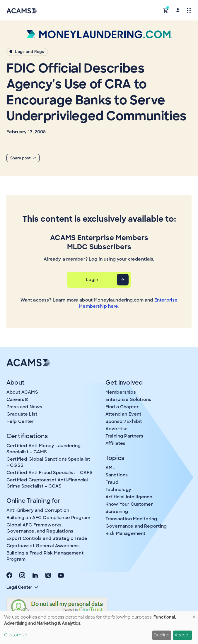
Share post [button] (23, 158)
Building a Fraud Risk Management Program (45, 556)
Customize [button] (16, 635)
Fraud (112, 482)
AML (110, 468)
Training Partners (124, 436)
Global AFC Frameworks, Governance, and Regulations (40, 528)
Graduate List (22, 414)
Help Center (20, 421)
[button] (166, 10)
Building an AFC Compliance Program (48, 518)
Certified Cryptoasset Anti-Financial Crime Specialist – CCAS (47, 483)
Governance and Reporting (136, 526)
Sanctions (117, 475)
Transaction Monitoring (131, 519)
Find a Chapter (122, 407)
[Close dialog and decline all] (194, 615)
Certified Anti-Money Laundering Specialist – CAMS (44, 449)
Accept (182, 635)
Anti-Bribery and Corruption (38, 510)
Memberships (121, 392)
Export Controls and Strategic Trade (47, 538)
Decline (162, 635)
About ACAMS (22, 392)
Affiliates (116, 443)
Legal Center (22, 587)
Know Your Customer (129, 504)
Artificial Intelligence (129, 497)
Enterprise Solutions (128, 400)
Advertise (117, 429)
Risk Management (125, 533)
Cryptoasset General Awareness (43, 546)
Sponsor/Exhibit (124, 421)
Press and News (24, 407)
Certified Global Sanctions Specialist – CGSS (48, 462)
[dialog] (99, 628)
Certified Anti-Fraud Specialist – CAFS (49, 473)
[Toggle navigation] (189, 10)
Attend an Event (123, 414)
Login (92, 280)
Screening (117, 512)
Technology (118, 490)
